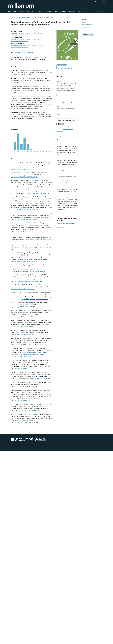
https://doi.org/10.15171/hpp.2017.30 (21, 231)
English (84, 22)
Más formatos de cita (63, 95)
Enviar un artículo (88, 35)
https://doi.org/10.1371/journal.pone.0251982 (36, 193)
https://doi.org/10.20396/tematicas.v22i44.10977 (24, 386)
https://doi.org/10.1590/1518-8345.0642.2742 (27, 411)
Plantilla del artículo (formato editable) (66, 224)
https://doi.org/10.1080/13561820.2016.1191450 (24, 423)
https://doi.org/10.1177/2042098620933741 (34, 271)
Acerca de (71, 12)
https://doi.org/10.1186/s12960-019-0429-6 (23, 307)
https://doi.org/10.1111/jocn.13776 (21, 401)
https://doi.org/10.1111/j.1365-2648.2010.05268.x (25, 219)
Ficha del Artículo (61, 227)
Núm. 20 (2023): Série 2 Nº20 (29, 17)
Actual (57, 12)
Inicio (12, 17)
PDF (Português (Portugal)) (66, 68)
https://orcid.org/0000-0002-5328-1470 (19, 41)
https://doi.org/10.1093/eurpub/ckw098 (22, 317)
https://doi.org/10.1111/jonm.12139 (21, 369)
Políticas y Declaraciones (27, 12)
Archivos (64, 12)
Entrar (103, 1)
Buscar (101, 12)
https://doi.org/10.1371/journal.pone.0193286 (24, 344)
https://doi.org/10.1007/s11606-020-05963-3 (23, 327)
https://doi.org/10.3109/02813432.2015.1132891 (24, 261)
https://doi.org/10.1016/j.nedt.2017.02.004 (31, 281)
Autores (40, 12)
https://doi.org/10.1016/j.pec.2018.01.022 (22, 169)
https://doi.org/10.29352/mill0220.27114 (25, 52)
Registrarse (97, 1)
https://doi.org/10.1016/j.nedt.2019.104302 (23, 335)
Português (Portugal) (88, 25)
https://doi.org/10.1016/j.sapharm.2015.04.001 (35, 299)
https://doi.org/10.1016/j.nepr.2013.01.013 (23, 289)
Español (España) (87, 27)
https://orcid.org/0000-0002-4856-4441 (19, 47)
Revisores (49, 12)
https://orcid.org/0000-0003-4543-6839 (19, 35)
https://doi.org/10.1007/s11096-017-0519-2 (38, 379)
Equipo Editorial (13, 12)
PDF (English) (62, 66)
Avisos (80, 12)
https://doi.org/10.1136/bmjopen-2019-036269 (29, 209)
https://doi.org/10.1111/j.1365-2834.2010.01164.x (25, 177)
